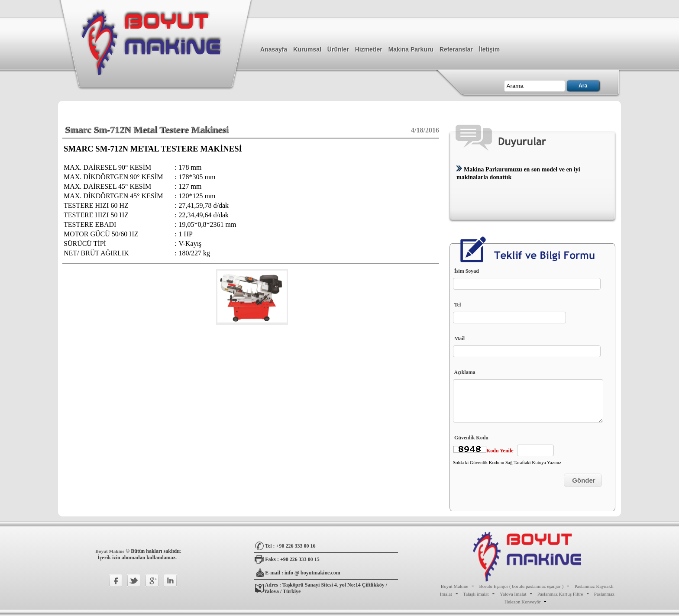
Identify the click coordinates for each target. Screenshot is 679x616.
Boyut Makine (111, 551)
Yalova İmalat (513, 594)
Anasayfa (274, 49)
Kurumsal (307, 49)
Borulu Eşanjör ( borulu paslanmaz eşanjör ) (521, 586)
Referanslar (456, 49)
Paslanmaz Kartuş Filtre (560, 594)
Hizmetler (369, 49)
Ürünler (338, 49)
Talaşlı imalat (476, 594)
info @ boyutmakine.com (312, 573)
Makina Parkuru (411, 49)
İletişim (489, 49)
